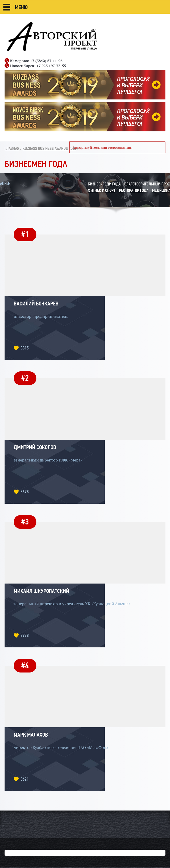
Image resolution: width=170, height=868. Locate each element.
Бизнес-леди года (104, 184)
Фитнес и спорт (102, 190)
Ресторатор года (134, 190)
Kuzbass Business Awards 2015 (49, 149)
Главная (12, 149)
